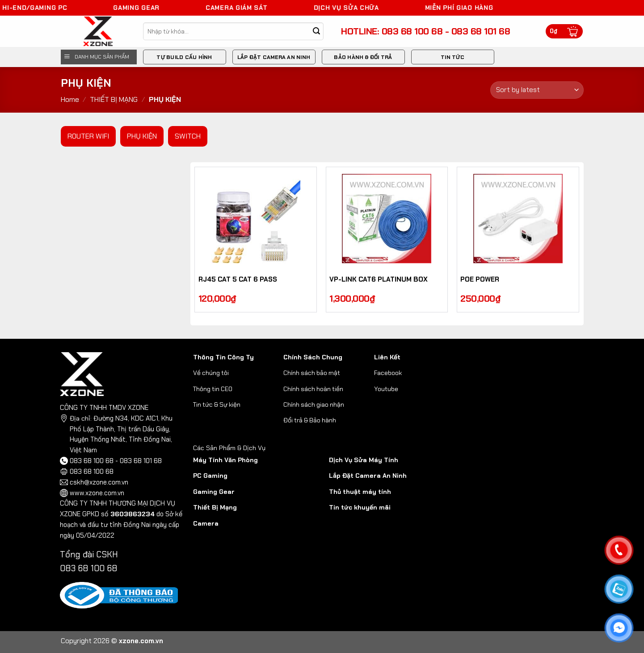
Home (70, 99)
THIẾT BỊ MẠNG (114, 99)
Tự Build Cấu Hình (184, 57)
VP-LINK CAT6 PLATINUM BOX (379, 280)
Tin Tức (452, 57)
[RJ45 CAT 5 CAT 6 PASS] (256, 219)
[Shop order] (537, 90)
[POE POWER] (518, 219)
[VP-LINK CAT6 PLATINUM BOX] (387, 219)
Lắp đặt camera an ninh (274, 57)
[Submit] (316, 32)
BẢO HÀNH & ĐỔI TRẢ (363, 57)
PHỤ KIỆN (142, 136)
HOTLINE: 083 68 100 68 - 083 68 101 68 (425, 31)
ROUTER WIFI (88, 136)
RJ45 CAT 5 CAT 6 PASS (238, 280)
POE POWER (480, 280)
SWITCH (188, 136)
